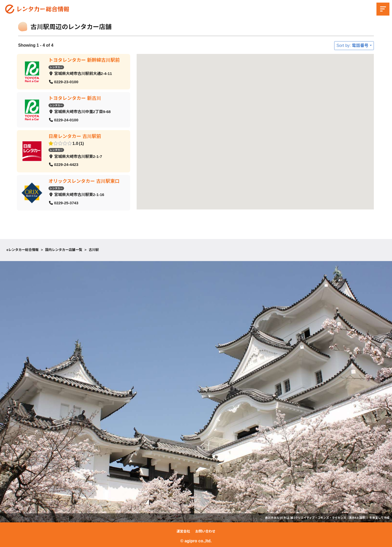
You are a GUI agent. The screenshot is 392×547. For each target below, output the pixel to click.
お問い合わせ (205, 531)
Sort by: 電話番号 (353, 45)
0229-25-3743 (66, 203)
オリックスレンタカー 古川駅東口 (84, 181)
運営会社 (183, 531)
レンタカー (56, 67)
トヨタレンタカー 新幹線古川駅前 (84, 60)
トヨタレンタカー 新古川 (75, 98)
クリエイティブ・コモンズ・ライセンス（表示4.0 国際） (331, 518)
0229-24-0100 (66, 120)
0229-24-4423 (66, 164)
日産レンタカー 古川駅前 (75, 136)
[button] (292, 99)
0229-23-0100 (66, 82)
